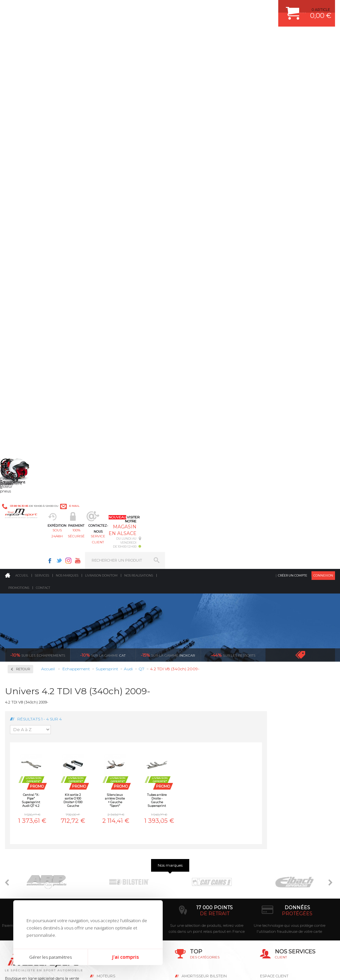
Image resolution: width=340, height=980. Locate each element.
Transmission (111, 769)
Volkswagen (28, 605)
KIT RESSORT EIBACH (201, 794)
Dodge (23, 389)
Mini (21, 501)
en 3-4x (49, 681)
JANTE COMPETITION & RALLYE (210, 810)
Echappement (111, 760)
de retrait (215, 681)
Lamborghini (29, 453)
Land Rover (27, 469)
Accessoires (29, 186)
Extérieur (107, 802)
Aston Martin (29, 334)
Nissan (23, 517)
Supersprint (29, 299)
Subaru (24, 581)
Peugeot (25, 533)
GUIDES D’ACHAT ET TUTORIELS (289, 810)
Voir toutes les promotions (306, 134)
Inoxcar (25, 235)
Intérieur (107, 810)
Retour (91, 148)
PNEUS (188, 785)
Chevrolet (26, 366)
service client (187, 38)
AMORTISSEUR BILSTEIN (204, 744)
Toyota (23, 597)
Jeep (21, 445)
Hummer (25, 429)
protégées (297, 681)
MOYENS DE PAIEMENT (281, 769)
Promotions (19, 67)
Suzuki (23, 589)
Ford (21, 413)
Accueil (22, 55)
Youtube (248, 9)
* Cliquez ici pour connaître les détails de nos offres (217, 870)
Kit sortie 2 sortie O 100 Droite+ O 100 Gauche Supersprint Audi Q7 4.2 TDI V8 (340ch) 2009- (141, 279)
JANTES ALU (193, 777)
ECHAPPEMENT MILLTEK (204, 769)
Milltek (23, 256)
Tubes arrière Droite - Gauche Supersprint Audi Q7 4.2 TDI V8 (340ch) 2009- (225, 279)
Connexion (323, 55)
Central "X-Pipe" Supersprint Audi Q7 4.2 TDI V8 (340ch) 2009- (99, 279)
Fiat (21, 405)
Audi (21, 342)
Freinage (106, 785)
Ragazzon (27, 277)
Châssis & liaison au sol (121, 777)
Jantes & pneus (113, 794)
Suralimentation (115, 752)
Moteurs (106, 744)
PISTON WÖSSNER (199, 760)
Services (42, 55)
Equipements (110, 818)
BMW (22, 358)
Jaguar (23, 437)
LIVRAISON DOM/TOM (280, 794)
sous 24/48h (105, 38)
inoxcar (168, 134)
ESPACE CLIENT (274, 744)
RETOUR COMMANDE (279, 785)
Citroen (24, 374)
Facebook (220, 9)
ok (155, 866)
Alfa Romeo (27, 326)
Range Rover (29, 549)
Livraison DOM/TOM (101, 55)
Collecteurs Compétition (30, 211)
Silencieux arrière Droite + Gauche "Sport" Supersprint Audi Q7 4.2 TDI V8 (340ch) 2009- (183, 279)
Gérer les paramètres (50, 957)
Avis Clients (307, 948)
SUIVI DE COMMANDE (280, 777)
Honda (23, 421)
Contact (43, 67)
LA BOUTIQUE (18, 810)
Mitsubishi (26, 509)
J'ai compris (125, 957)
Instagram (238, 9)
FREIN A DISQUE (197, 818)
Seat (21, 565)
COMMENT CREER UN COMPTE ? (290, 752)
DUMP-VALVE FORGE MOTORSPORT (214, 802)
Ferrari (23, 397)
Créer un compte (293, 55)
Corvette (24, 381)
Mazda (23, 493)
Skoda (23, 573)
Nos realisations (139, 55)
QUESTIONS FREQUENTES (284, 802)
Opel (21, 525)
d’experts (132, 681)
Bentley (24, 350)
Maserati (25, 485)
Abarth (23, 318)
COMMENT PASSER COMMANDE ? (291, 760)
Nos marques (67, 55)
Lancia (23, 461)
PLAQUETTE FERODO (201, 752)
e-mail (146, 9)
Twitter (229, 9)
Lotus (22, 477)
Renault (24, 557)
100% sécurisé (146, 38)
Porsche (24, 541)
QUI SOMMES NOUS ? (24, 801)
